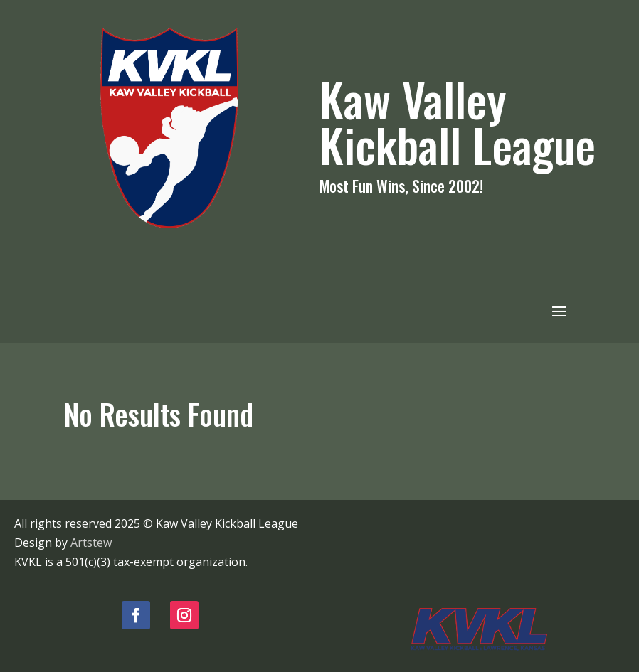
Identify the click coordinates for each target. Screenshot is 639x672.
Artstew (91, 543)
